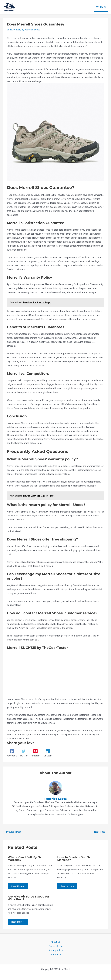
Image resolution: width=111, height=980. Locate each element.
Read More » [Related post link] (17, 886)
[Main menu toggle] (101, 7)
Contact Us (56, 954)
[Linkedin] (47, 753)
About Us (56, 942)
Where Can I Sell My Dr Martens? (24, 858)
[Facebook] (12, 753)
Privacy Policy (56, 950)
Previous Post (12, 831)
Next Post (101, 831)
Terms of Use (55, 946)
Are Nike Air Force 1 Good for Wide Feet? (29, 898)
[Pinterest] (35, 753)
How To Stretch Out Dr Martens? (74, 858)
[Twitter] (23, 753)
